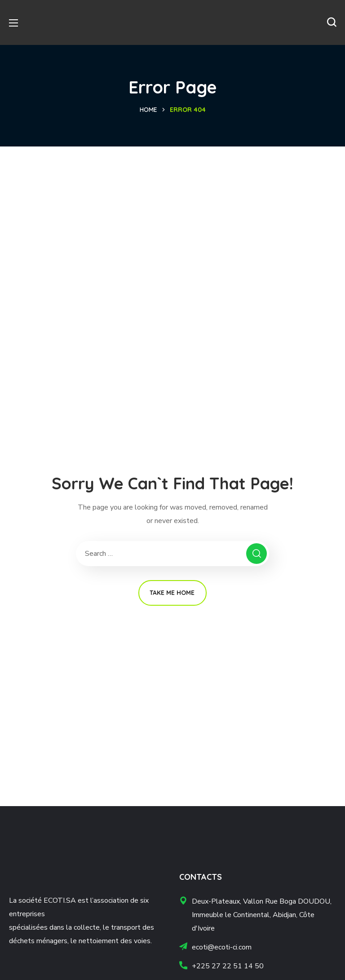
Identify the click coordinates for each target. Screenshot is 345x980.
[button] (332, 22)
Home (148, 110)
